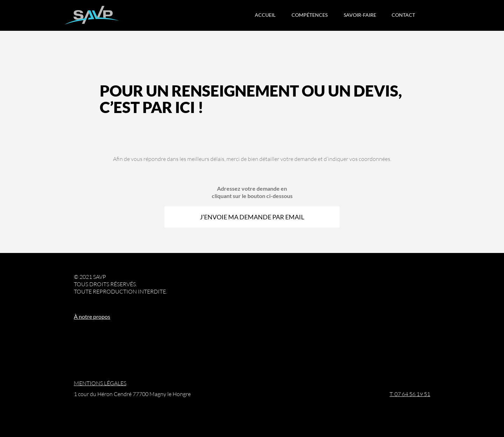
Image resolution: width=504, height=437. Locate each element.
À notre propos (92, 316)
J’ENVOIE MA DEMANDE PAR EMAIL (252, 217)
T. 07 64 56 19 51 (410, 394)
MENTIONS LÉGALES (100, 383)
